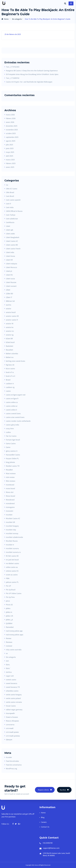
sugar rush (10, 676)
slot (7, 661)
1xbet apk (10, 230)
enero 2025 (10, 167)
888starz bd (10, 301)
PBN (8, 578)
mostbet (9, 515)
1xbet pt (9, 271)
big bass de (10, 365)
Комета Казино (12, 717)
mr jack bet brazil (12, 560)
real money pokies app (14, 631)
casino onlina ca (12, 402)
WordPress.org (11, 769)
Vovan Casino (11, 706)
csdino (8, 432)
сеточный (10, 728)
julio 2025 (9, 145)
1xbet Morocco (11, 267)
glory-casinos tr (12, 451)
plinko (8, 608)
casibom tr (10, 384)
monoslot (10, 511)
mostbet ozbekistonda (14, 537)
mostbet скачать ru (13, 552)
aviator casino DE (12, 316)
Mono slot (10, 492)
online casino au (12, 567)
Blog (43, 817)
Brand (8, 380)
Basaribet (9, 350)
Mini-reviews (11, 481)
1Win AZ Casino (12, 189)
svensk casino (11, 680)
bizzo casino (10, 369)
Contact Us (45, 827)
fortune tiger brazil (13, 440)
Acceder (9, 757)
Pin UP (8, 586)
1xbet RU (9, 275)
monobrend (10, 503)
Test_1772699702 (13, 78)
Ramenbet (10, 627)
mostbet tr (10, 545)
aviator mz (10, 331)
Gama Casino (11, 443)
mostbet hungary (12, 526)
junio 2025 (10, 148)
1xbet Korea (10, 256)
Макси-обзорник (12, 721)
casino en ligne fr (12, 398)
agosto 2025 (11, 141)
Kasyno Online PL (12, 458)
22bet (8, 290)
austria (9, 305)
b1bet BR (9, 339)
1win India (10, 207)
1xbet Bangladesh (13, 237)
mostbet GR (10, 522)
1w (7, 185)
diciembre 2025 (12, 126)
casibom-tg (10, 387)
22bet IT (9, 297)
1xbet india (10, 252)
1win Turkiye (11, 215)
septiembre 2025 (12, 137)
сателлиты (10, 725)
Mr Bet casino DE (12, 556)
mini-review (10, 477)
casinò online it (11, 410)
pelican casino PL (12, 582)
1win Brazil (10, 196)
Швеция (9, 740)
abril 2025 (9, 156)
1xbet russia (10, 279)
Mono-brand (10, 496)
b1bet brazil (10, 342)
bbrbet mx (10, 357)
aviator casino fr (12, 320)
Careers (44, 822)
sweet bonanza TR (13, 687)
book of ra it (11, 376)
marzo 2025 (10, 160)
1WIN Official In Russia (14, 211)
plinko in (9, 612)
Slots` (8, 668)
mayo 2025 (10, 152)
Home (5, 19)
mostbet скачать (12, 548)
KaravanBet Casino (13, 455)
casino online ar (12, 406)
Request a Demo (45, 790)
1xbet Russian (11, 282)
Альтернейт (10, 713)
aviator (9, 309)
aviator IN (10, 324)
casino (8, 391)
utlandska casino (12, 691)
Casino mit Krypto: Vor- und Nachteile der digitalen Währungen (29, 82)
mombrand (10, 485)
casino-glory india (12, 425)
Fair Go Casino (11, 436)
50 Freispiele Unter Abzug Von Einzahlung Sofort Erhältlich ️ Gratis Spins (32, 74)
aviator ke (10, 327)
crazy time (10, 428)
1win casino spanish (13, 200)
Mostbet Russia (12, 541)
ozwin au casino (12, 575)
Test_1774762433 (13, 67)
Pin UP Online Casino (14, 593)
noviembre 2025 (12, 130)
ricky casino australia (14, 650)
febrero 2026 (11, 118)
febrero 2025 (11, 163)
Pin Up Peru (10, 597)
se (7, 653)
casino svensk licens (13, 413)
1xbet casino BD (12, 245)
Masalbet (9, 470)
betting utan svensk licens (16, 361)
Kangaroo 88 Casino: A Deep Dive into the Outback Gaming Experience (32, 71)
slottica (9, 672)
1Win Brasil (10, 192)
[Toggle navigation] (71, 3)
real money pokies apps (15, 635)
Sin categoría (17, 19)
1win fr (9, 204)
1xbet (8, 226)
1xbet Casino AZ (12, 241)
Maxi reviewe (11, 473)
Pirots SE (9, 605)
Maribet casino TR (13, 466)
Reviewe (9, 642)
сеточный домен (12, 732)
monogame (10, 507)
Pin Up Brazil (11, 590)
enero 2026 (10, 122)
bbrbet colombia (12, 354)
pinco (8, 601)
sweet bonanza (12, 683)
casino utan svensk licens (15, 417)
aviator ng (10, 335)
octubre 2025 (11, 133)
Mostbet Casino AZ (13, 518)
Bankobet (10, 346)
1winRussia (10, 222)
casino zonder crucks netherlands (18, 421)
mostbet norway (12, 533)
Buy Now (64, 790)
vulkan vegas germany (14, 710)
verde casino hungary (14, 695)
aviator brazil (11, 312)
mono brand (10, 488)
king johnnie (10, 462)
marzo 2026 (10, 115)
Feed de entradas (12, 761)
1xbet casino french (13, 249)
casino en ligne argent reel (16, 395)
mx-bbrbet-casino (12, 563)
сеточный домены (13, 736)
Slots (8, 665)
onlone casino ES (12, 571)
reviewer (9, 646)
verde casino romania (14, 702)
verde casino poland (13, 698)
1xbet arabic (10, 234)
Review (9, 638)
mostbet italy (11, 530)
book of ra (10, 372)
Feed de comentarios (14, 765)
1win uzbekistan (12, 219)
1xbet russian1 (11, 286)
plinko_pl (9, 620)
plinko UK (9, 616)
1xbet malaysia (11, 264)
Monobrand (10, 500)
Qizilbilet (9, 623)
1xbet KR (9, 260)
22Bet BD (9, 294)
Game (8, 447)
